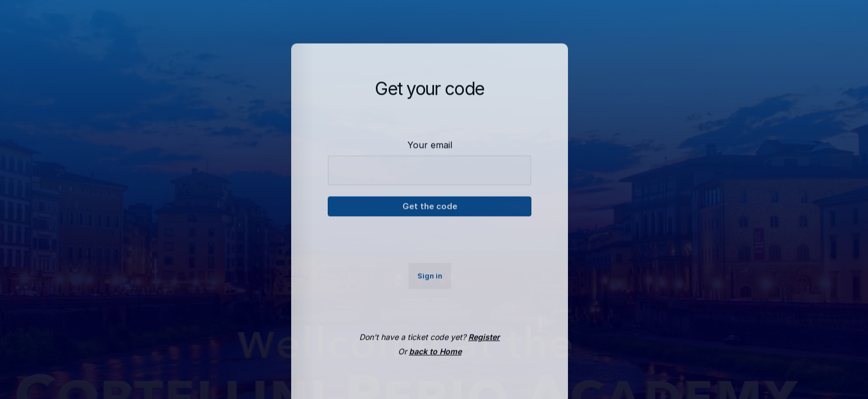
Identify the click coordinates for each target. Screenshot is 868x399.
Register (484, 344)
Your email (430, 151)
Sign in (430, 282)
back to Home (435, 358)
